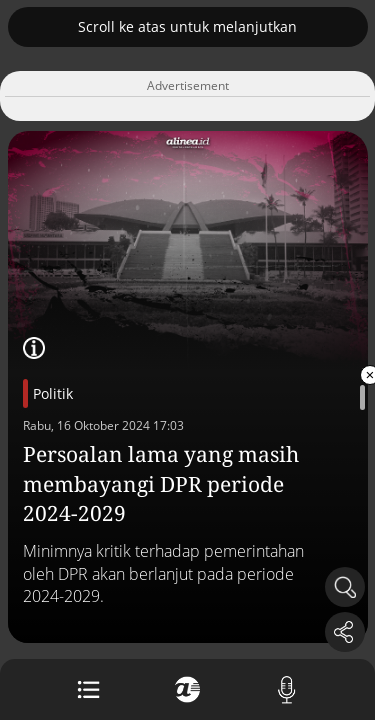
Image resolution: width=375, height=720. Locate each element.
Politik (53, 393)
